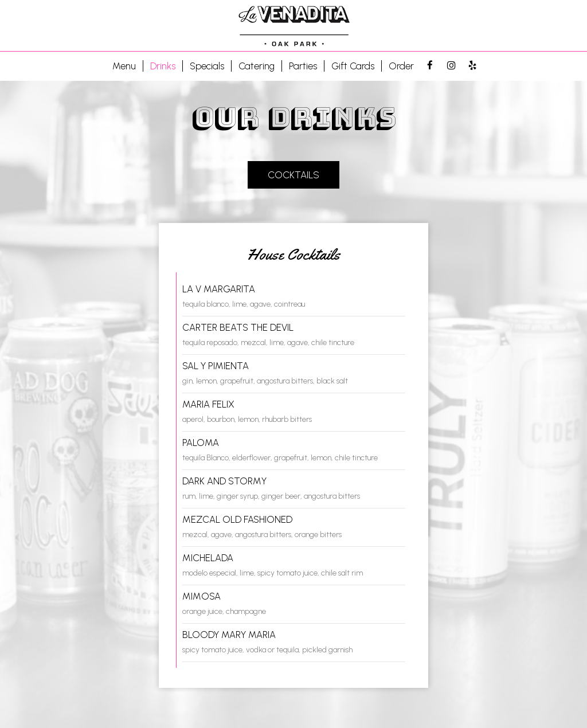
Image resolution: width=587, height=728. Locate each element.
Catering (257, 66)
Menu (124, 66)
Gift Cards (353, 66)
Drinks (163, 66)
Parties (303, 66)
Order (401, 66)
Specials (207, 66)
